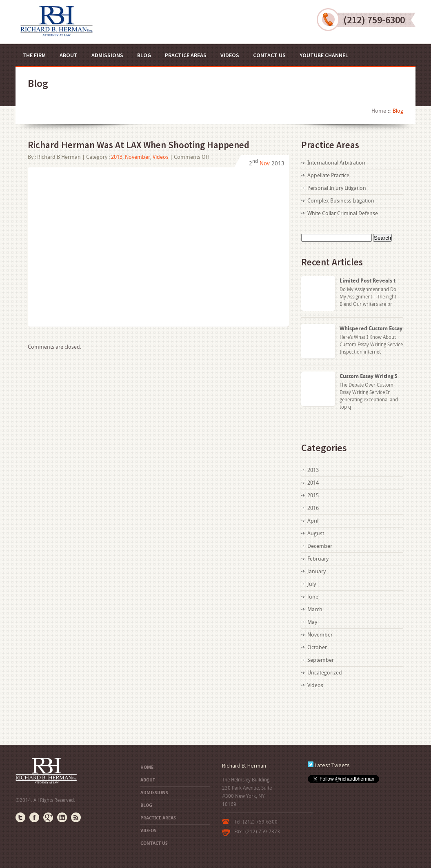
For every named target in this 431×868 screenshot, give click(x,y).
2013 (117, 157)
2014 (313, 483)
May (312, 622)
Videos (230, 55)
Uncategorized (325, 673)
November (138, 157)
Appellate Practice (328, 175)
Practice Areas (186, 55)
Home (379, 111)
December (320, 546)
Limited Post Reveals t (368, 281)
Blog (144, 55)
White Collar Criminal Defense (343, 213)
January (317, 571)
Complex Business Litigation (341, 201)
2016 (313, 508)
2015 (313, 495)
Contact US (269, 55)
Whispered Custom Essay (371, 328)
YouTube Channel (324, 55)
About (69, 55)
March (315, 609)
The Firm (34, 55)
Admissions (107, 55)
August (316, 533)
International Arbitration (336, 163)
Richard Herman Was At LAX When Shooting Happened (139, 145)
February (318, 559)
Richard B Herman (59, 157)
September (321, 660)
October (317, 647)
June (313, 597)
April (313, 521)
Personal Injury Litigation (337, 188)
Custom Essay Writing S (369, 376)
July (312, 584)
